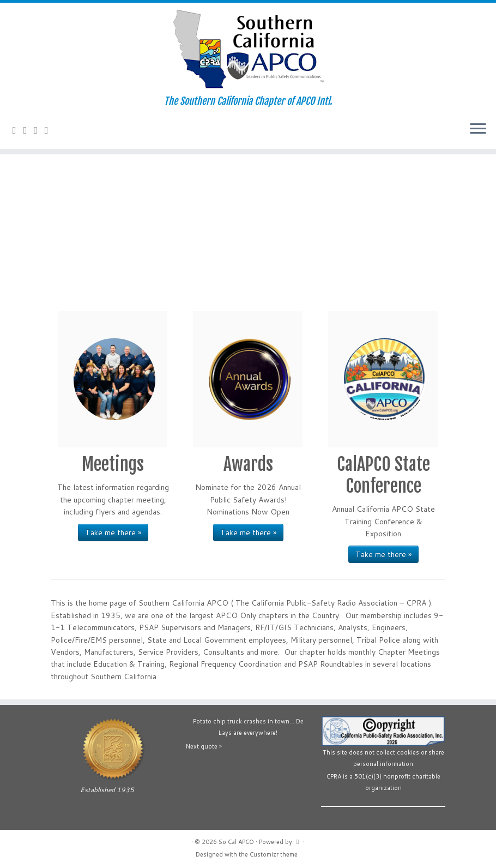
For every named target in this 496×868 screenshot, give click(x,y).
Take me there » (113, 532)
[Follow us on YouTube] (39, 130)
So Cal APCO (236, 842)
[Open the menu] (478, 129)
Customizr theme (274, 854)
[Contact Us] (18, 130)
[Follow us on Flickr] (50, 130)
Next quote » (204, 746)
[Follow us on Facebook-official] (29, 130)
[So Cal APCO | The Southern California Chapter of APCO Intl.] (248, 49)
